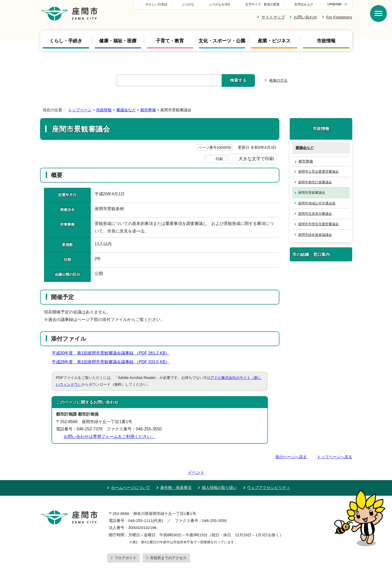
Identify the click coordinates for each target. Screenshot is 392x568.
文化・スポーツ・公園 (222, 41)
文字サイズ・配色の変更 (262, 4)
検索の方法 (278, 80)
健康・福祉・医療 (118, 41)
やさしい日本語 (193, 4)
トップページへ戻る (335, 457)
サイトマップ (273, 17)
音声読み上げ (304, 4)
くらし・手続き (66, 41)
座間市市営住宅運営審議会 (318, 224)
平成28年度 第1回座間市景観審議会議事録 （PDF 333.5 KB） (113, 362)
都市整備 (148, 110)
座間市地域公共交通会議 (317, 203)
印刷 (219, 159)
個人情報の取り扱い (219, 473)
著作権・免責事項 (176, 473)
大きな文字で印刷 (256, 159)
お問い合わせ (305, 17)
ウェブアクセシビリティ (269, 473)
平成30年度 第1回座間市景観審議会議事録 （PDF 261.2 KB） (113, 353)
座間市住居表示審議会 (315, 214)
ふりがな (224, 4)
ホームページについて (131, 473)
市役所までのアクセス (168, 543)
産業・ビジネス (274, 41)
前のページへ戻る (291, 457)
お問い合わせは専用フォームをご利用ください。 (110, 437)
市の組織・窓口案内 (311, 254)
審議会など (126, 110)
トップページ (80, 110)
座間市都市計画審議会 (315, 182)
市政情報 (326, 41)
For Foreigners (339, 17)
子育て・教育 (170, 41)
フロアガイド (125, 543)
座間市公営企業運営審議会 (318, 172)
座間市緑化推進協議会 (315, 235)
